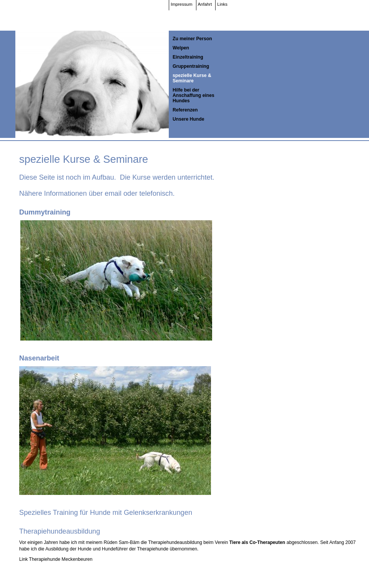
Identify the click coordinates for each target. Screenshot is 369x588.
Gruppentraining (191, 66)
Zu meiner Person (192, 39)
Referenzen (185, 110)
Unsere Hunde (188, 119)
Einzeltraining (188, 57)
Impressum (182, 4)
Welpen (181, 48)
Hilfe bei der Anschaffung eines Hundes (194, 95)
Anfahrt (205, 4)
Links (222, 4)
